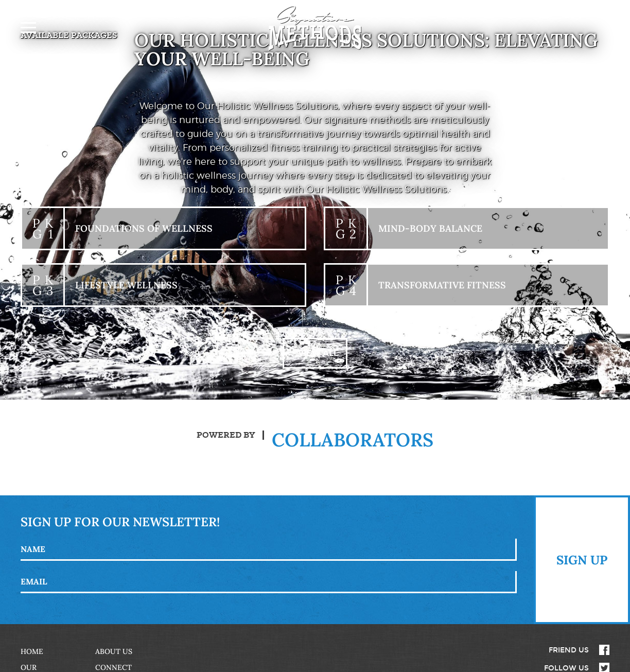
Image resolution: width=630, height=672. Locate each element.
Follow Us (566, 668)
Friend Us (569, 650)
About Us (114, 651)
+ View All (315, 353)
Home (32, 651)
